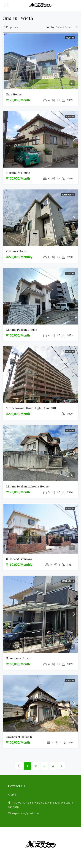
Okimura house (17, 251)
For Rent (70, 117)
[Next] (62, 766)
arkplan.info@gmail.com (25, 813)
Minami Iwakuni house (22, 330)
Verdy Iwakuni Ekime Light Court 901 (31, 408)
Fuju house (14, 94)
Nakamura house (18, 173)
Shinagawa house (18, 658)
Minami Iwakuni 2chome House (27, 486)
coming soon (68, 195)
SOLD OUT (70, 38)
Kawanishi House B (19, 737)
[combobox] (67, 27)
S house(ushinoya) (19, 559)
